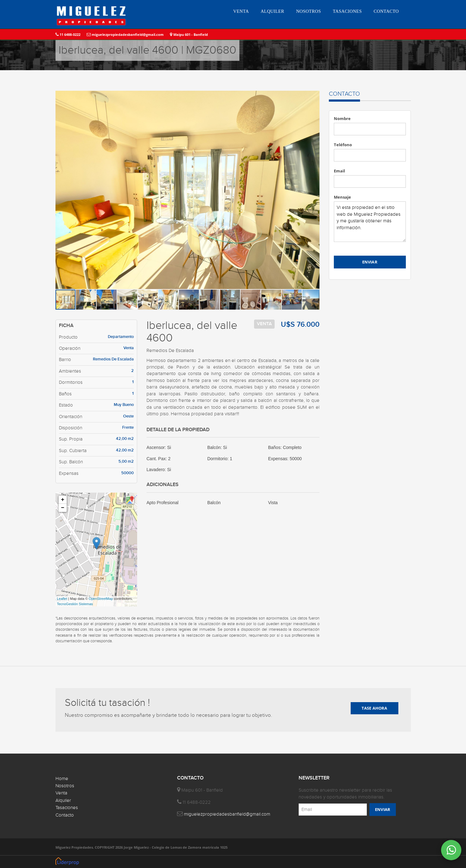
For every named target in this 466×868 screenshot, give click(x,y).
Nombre (342, 118)
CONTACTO (386, 11)
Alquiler (63, 800)
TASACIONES (347, 11)
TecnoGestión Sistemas (75, 604)
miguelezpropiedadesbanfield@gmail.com (125, 34)
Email (339, 171)
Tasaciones (67, 808)
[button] (314, 96)
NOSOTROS (309, 11)
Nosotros (65, 786)
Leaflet (62, 599)
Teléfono (343, 145)
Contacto (65, 815)
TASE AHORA (375, 708)
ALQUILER (272, 11)
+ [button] (63, 500)
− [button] (63, 508)
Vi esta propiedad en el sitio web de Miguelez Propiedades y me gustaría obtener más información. (370, 222)
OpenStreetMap (101, 599)
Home (62, 779)
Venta (61, 793)
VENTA (241, 11)
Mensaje (342, 197)
